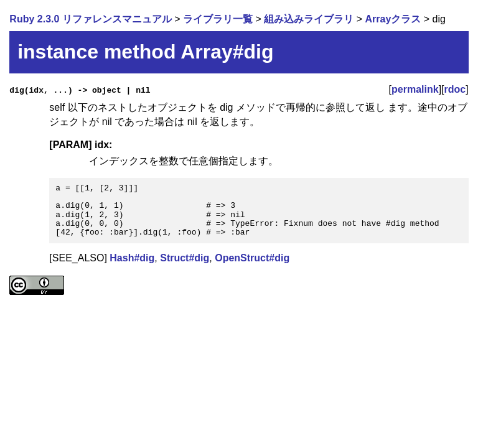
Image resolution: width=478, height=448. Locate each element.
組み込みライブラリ (309, 19)
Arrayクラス (393, 19)
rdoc (455, 89)
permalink (415, 89)
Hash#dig (132, 258)
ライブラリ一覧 (218, 19)
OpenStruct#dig (252, 258)
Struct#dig (185, 258)
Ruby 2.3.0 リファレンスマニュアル (90, 19)
